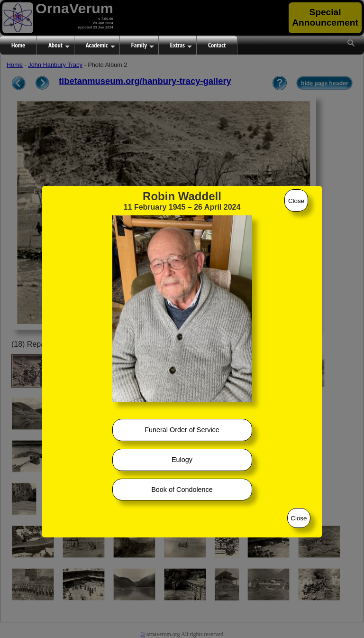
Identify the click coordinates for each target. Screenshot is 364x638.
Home (18, 45)
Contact (217, 45)
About (59, 46)
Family (143, 46)
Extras (181, 46)
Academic (100, 46)
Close (296, 201)
